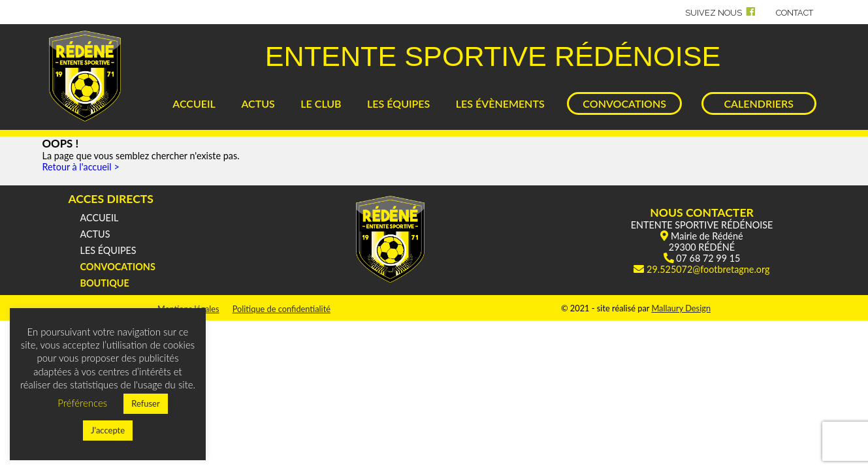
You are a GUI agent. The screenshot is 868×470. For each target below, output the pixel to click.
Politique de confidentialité (281, 309)
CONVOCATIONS (624, 103)
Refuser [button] (146, 403)
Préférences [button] (82, 403)
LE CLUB (321, 103)
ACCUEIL (194, 103)
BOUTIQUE (105, 283)
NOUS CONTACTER (702, 212)
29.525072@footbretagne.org (708, 269)
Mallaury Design (681, 308)
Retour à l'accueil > (81, 167)
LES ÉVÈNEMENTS (500, 103)
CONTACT (795, 13)
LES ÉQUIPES (398, 103)
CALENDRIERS (758, 103)
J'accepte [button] (108, 430)
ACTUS (258, 103)
